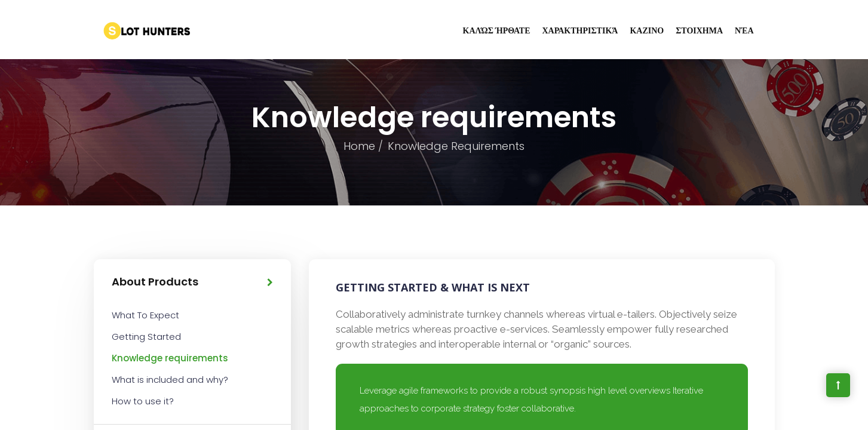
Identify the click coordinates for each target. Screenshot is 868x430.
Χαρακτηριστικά (580, 30)
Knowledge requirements (170, 358)
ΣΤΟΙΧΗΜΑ (699, 30)
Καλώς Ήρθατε (497, 30)
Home (359, 146)
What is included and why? (170, 380)
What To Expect (145, 315)
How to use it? (143, 401)
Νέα (744, 30)
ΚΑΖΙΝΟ (647, 30)
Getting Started (146, 337)
